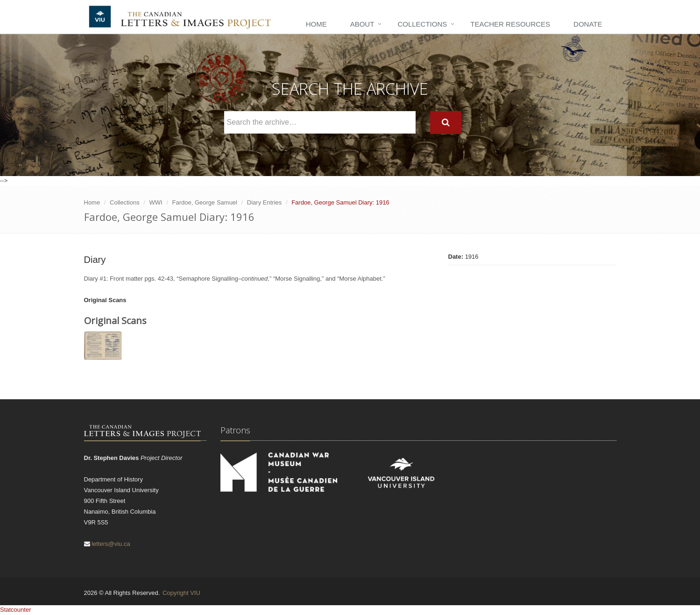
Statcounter (16, 610)
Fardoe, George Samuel (205, 202)
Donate (588, 24)
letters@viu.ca (111, 544)
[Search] (446, 123)
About (362, 24)
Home (316, 24)
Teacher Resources (510, 24)
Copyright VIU (181, 593)
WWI (156, 202)
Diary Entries (264, 202)
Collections (422, 24)
